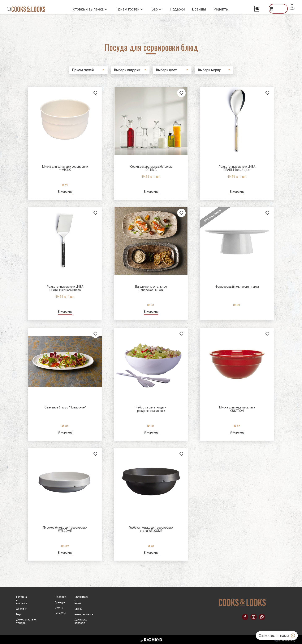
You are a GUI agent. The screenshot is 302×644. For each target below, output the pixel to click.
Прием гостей (128, 9)
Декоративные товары (26, 621)
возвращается (84, 614)
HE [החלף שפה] (257, 9)
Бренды (199, 9)
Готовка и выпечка (88, 9)
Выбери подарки (127, 70)
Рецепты (221, 9)
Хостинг (21, 609)
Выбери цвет (166, 70)
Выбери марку (209, 70)
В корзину (65, 192)
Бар (155, 9)
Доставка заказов (81, 621)
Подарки (177, 9)
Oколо (59, 608)
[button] (151, 9)
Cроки (78, 609)
